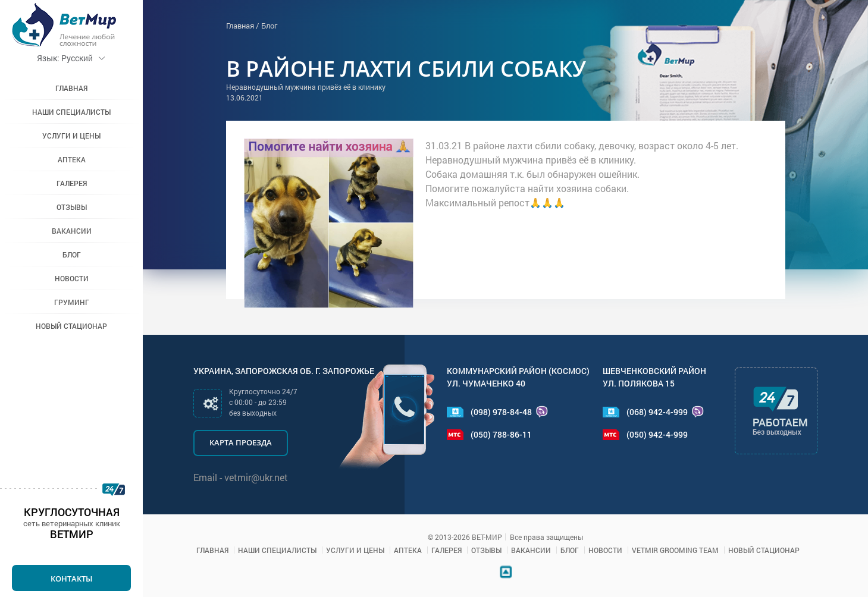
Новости (72, 278)
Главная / (242, 26)
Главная (71, 88)
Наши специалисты (71, 112)
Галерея (72, 183)
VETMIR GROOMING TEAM (675, 550)
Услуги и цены (71, 136)
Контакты (71, 579)
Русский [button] (71, 58)
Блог (72, 254)
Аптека (72, 159)
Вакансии (72, 231)
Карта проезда (241, 442)
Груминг (72, 302)
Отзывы (72, 207)
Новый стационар (71, 326)
